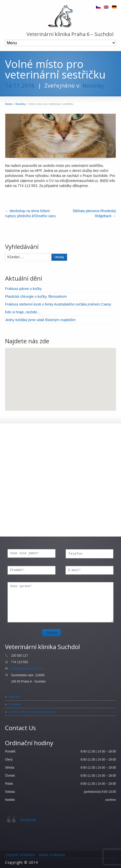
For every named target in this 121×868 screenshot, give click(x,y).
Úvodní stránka (20, 855)
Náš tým (14, 697)
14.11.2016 (20, 86)
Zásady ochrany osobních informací (33, 712)
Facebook (28, 820)
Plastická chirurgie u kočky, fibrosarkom (36, 296)
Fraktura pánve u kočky (23, 289)
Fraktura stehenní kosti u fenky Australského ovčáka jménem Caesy (58, 304)
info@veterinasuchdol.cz (28, 669)
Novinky (93, 86)
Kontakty (15, 704)
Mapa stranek (52, 855)
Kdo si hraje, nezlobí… (23, 312)
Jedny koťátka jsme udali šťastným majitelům (40, 320)
